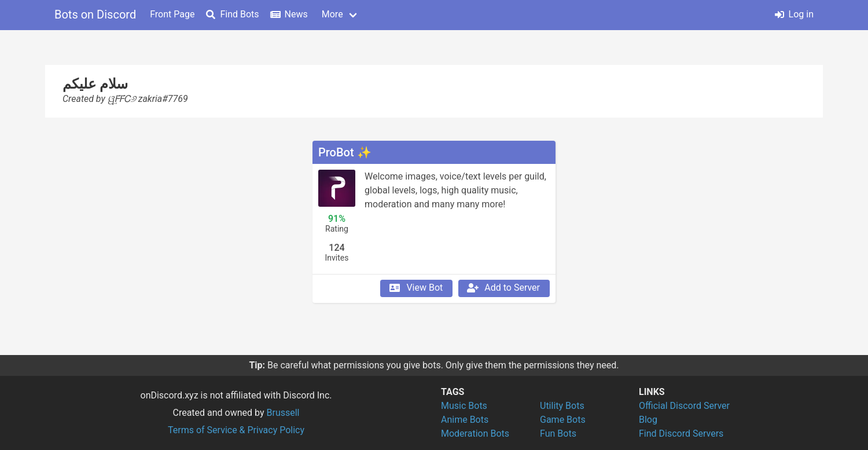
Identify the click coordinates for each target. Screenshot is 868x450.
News (289, 14)
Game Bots (563, 420)
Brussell (283, 413)
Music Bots (464, 406)
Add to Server (503, 288)
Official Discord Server (684, 406)
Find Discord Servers (681, 433)
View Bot (415, 288)
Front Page (172, 14)
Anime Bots (465, 420)
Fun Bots (558, 433)
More (332, 14)
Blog (648, 420)
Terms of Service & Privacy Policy (236, 430)
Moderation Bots (475, 433)
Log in (794, 14)
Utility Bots (562, 406)
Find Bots (232, 14)
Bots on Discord (95, 14)
